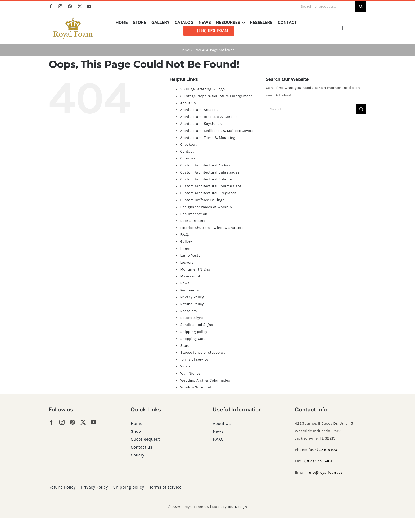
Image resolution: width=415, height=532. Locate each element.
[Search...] (311, 109)
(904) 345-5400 (323, 450)
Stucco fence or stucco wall (204, 353)
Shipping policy (193, 332)
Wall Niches (190, 373)
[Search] (361, 6)
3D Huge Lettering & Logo (202, 89)
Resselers (188, 311)
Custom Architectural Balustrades (210, 172)
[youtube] (89, 6)
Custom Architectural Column (206, 179)
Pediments (189, 290)
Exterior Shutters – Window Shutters (212, 228)
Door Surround (193, 221)
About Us (188, 103)
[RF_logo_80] (73, 19)
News (185, 283)
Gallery (186, 241)
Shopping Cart (192, 339)
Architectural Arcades (199, 110)
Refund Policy (192, 304)
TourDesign (237, 507)
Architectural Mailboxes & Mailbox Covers (217, 131)
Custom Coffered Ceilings (202, 200)
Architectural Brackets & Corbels (209, 117)
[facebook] (51, 6)
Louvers (187, 262)
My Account (190, 276)
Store (185, 346)
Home (185, 50)
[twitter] (80, 6)
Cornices (188, 158)
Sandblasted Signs (196, 325)
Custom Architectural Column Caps (211, 186)
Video (185, 366)
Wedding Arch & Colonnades (205, 380)
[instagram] (60, 6)
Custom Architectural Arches (205, 165)
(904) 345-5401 (318, 461)
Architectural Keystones (201, 124)
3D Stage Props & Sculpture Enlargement (216, 96)
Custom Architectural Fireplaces (208, 193)
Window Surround (196, 387)
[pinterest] (70, 6)
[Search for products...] (326, 6)
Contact (187, 151)
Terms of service (194, 359)
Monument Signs (195, 269)
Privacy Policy (192, 297)
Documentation (194, 214)
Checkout (188, 145)
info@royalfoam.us (325, 472)
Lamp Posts (190, 256)
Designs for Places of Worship (206, 207)
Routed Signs (192, 318)
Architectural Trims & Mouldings (209, 138)
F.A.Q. (184, 235)
